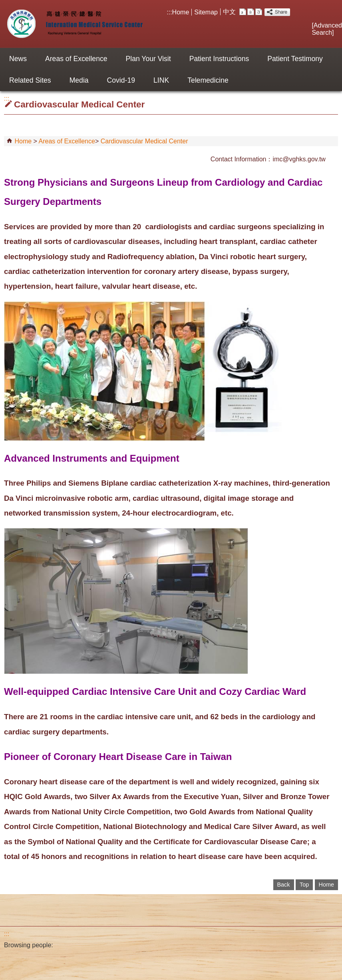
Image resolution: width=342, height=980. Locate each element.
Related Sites (30, 80)
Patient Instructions (219, 59)
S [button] (243, 12)
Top (304, 885)
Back (284, 885)
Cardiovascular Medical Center (144, 141)
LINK (161, 80)
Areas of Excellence (76, 59)
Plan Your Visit (148, 59)
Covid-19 (121, 80)
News (18, 59)
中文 (229, 12)
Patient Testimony (295, 59)
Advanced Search (327, 29)
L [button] (259, 12)
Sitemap (206, 12)
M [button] (251, 12)
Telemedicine (208, 80)
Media (79, 80)
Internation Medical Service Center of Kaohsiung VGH (73, 24)
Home (181, 12)
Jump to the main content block (4, 4)
